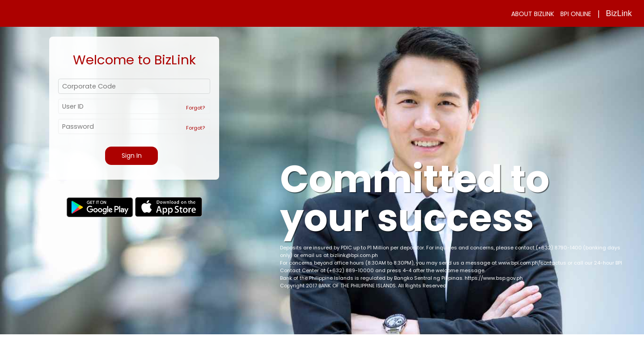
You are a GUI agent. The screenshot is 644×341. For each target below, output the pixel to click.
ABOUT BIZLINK (533, 14)
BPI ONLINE (576, 14)
